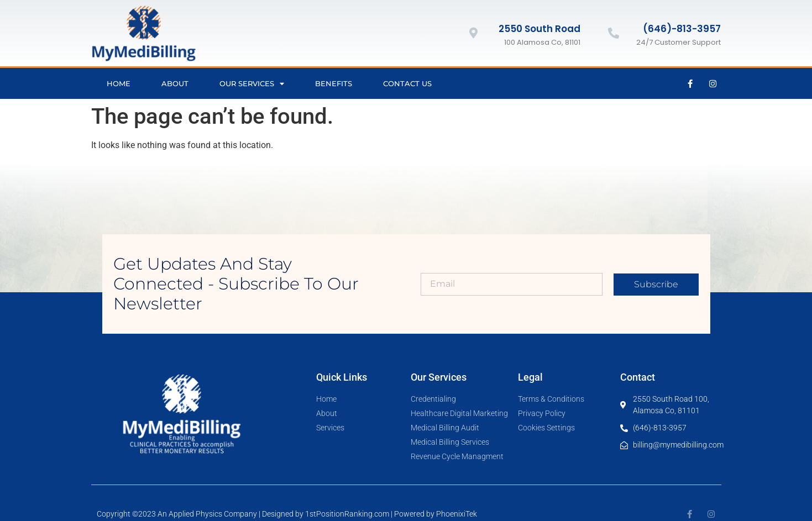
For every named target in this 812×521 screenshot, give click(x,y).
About (175, 83)
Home (119, 83)
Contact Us (407, 83)
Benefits (334, 83)
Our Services (252, 84)
